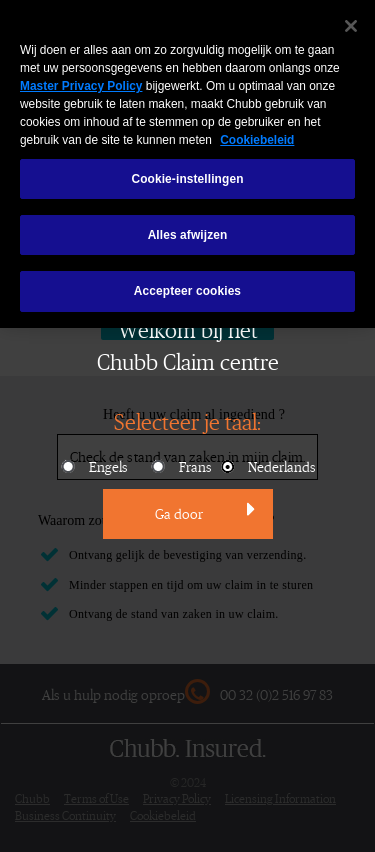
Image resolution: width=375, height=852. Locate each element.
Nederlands (267, 467)
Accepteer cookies (187, 281)
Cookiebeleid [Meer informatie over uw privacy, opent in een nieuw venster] (257, 130)
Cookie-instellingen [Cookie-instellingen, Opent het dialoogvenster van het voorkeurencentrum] (187, 169)
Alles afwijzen (188, 225)
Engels (93, 467)
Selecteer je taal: (187, 421)
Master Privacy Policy (81, 76)
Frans (180, 467)
